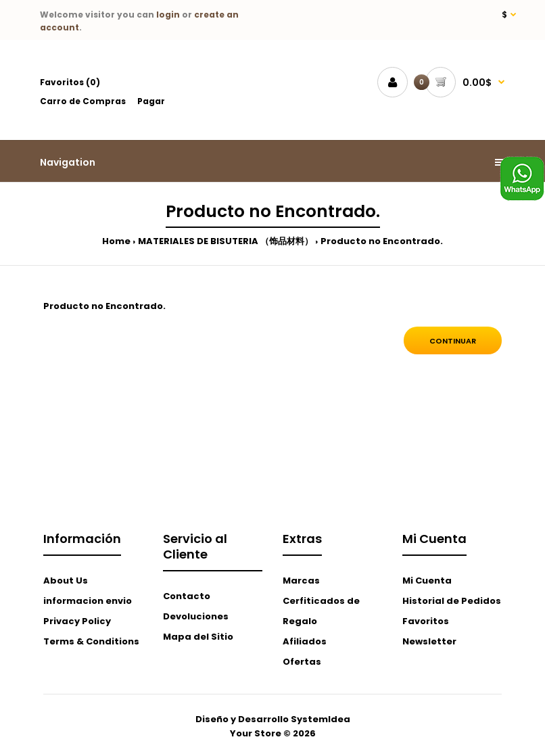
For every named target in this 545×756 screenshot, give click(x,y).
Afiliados (305, 641)
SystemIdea (321, 719)
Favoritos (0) (70, 82)
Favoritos (426, 621)
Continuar (453, 341)
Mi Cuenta (427, 581)
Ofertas (302, 662)
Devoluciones (196, 616)
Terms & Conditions (91, 641)
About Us (66, 581)
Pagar (151, 101)
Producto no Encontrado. (382, 241)
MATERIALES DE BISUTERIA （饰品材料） (226, 241)
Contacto (187, 596)
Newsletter (429, 641)
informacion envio (88, 601)
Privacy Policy (77, 621)
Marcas (301, 581)
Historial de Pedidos (452, 601)
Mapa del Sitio (198, 637)
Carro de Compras (83, 101)
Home (116, 241)
